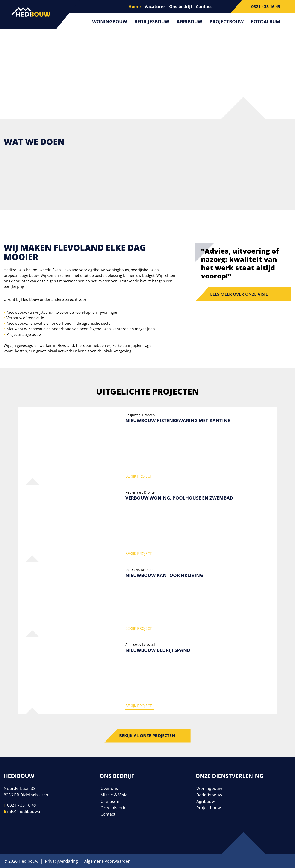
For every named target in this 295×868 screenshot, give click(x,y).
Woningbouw (110, 22)
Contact (204, 6)
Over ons (109, 788)
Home (135, 6)
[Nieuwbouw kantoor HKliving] (147, 599)
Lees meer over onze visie (239, 294)
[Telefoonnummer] (263, 6)
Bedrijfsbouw (152, 22)
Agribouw (189, 22)
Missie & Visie (114, 795)
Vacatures (155, 6)
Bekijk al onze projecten (147, 736)
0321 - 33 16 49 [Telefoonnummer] (22, 805)
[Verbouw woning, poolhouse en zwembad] (147, 523)
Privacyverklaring (61, 861)
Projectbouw (227, 22)
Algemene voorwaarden (107, 861)
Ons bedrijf (181, 6)
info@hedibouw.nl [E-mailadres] (25, 811)
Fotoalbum (266, 22)
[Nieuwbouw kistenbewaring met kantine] (147, 446)
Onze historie (113, 808)
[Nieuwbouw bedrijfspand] (147, 675)
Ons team (110, 801)
